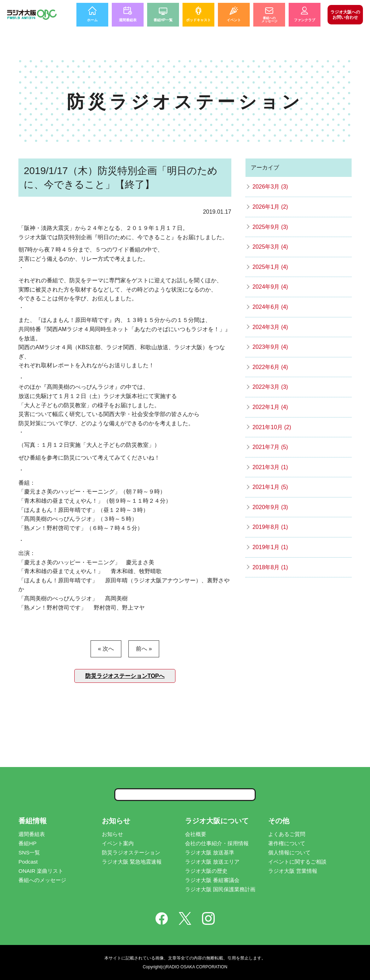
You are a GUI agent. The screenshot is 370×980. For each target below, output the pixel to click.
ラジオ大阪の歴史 (206, 871)
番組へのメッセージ (42, 880)
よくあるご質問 (287, 834)
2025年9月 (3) (270, 227)
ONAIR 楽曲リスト (41, 871)
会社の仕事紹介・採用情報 (217, 843)
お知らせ (112, 834)
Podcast (28, 862)
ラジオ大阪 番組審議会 (212, 880)
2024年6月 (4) (270, 307)
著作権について (287, 843)
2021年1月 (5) (270, 487)
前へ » (144, 649)
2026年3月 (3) (270, 187)
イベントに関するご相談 (297, 862)
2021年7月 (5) (270, 447)
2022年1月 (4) (270, 407)
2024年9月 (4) (270, 287)
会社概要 (196, 834)
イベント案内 (118, 843)
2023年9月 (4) (270, 347)
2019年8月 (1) (270, 527)
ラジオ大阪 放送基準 (210, 852)
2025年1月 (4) (270, 267)
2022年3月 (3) (270, 387)
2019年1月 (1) (270, 547)
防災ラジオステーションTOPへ (125, 676)
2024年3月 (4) (270, 327)
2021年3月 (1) (270, 467)
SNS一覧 (29, 852)
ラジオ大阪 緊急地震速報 (132, 862)
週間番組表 (32, 834)
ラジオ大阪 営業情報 (293, 871)
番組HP (27, 843)
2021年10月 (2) (272, 427)
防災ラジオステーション (131, 852)
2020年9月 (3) (270, 507)
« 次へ (106, 649)
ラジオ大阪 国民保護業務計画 (220, 889)
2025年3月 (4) (270, 247)
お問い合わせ (345, 15)
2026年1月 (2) (270, 207)
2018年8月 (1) (270, 567)
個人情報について (289, 852)
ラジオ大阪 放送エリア (212, 862)
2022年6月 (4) (270, 367)
